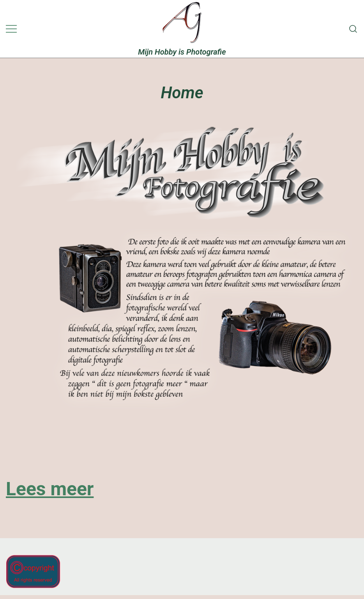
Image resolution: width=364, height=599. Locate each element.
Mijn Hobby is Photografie (182, 52)
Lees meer (50, 489)
